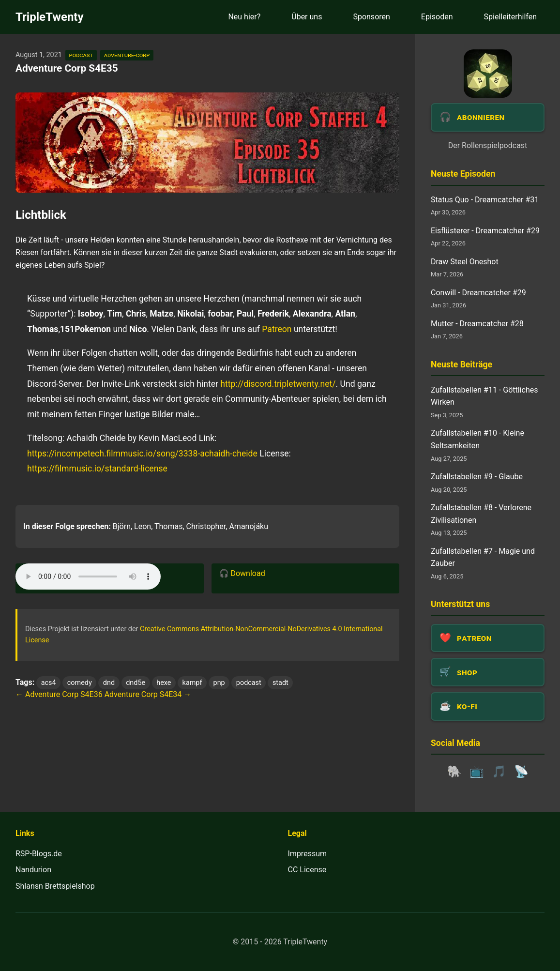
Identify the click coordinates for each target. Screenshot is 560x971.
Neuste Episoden (463, 174)
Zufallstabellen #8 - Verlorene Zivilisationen (481, 514)
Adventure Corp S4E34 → (148, 694)
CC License (307, 870)
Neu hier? (244, 17)
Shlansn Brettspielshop (55, 886)
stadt (280, 683)
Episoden (437, 17)
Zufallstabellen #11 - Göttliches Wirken (484, 396)
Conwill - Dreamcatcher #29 (478, 293)
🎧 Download (242, 573)
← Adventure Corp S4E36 (59, 694)
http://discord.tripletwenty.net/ (278, 384)
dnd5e (136, 683)
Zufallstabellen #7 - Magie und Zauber (483, 557)
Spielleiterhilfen (510, 17)
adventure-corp (127, 55)
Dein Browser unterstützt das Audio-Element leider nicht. (88, 577)
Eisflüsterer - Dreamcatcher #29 (485, 231)
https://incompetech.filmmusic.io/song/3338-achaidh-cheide (142, 454)
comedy (80, 683)
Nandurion (33, 870)
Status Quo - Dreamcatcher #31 (485, 200)
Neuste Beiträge (462, 364)
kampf (192, 683)
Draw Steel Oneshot (465, 262)
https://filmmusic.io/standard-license (97, 469)
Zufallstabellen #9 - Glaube (477, 477)
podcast (81, 55)
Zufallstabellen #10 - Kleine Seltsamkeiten (477, 439)
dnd (109, 683)
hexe (164, 683)
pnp (219, 683)
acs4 (49, 683)
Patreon (277, 329)
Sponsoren (371, 17)
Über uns (307, 17)
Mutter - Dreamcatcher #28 (477, 324)
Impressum (308, 854)
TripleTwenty (50, 17)
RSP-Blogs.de (39, 854)
